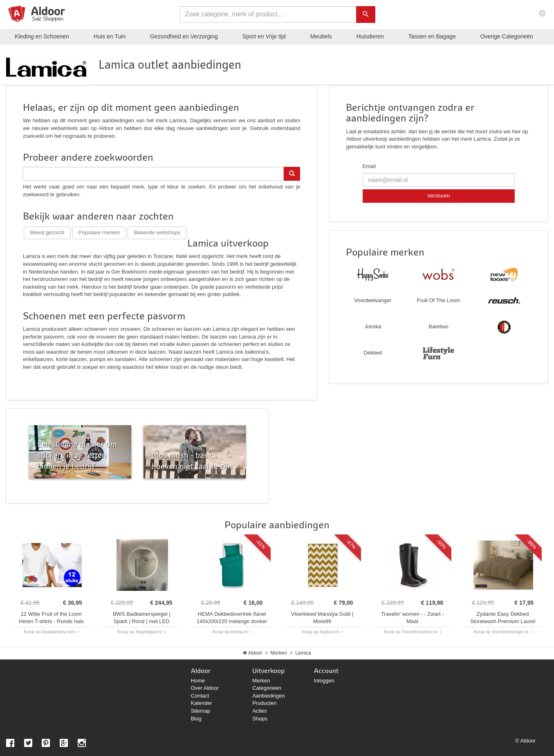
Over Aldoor (205, 688)
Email (369, 166)
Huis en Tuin (110, 36)
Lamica (303, 653)
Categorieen (267, 688)
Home (198, 681)
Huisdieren (370, 36)
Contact (200, 696)
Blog (196, 719)
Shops (260, 719)
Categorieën (507, 36)
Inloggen (324, 681)
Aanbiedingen (269, 696)
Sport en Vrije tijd (264, 36)
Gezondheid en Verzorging (184, 36)
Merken (279, 653)
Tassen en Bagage (432, 36)
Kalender (202, 703)
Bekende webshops (157, 232)
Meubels (321, 36)
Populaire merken (99, 232)
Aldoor (255, 653)
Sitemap (201, 711)
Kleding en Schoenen (42, 36)
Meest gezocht (47, 232)
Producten (264, 703)
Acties (259, 711)
